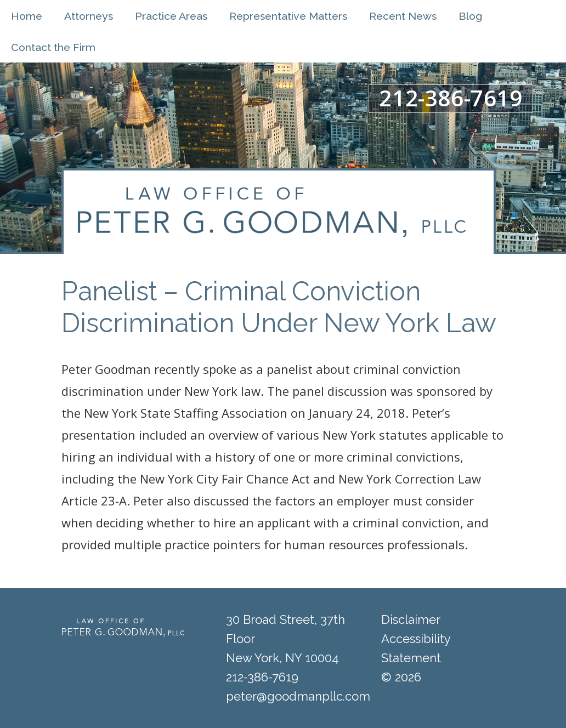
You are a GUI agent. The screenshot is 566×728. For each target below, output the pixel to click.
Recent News (403, 16)
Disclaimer (411, 619)
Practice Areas (171, 16)
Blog (470, 16)
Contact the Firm (53, 47)
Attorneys (89, 16)
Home (27, 16)
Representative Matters (288, 16)
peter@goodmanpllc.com (298, 696)
